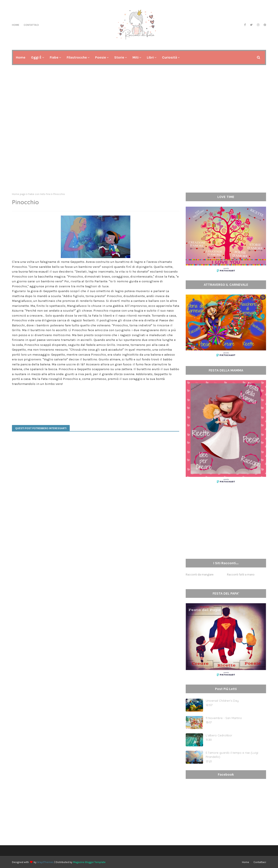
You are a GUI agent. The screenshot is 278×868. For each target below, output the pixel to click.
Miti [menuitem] (136, 57)
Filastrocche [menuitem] (77, 57)
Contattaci (31, 25)
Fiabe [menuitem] (54, 57)
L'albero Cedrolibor (219, 735)
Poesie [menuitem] (101, 57)
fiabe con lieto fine (39, 194)
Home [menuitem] (21, 57)
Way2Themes (45, 862)
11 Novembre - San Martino (224, 718)
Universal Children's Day (222, 701)
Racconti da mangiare (200, 575)
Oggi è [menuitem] (36, 57)
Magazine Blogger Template (89, 862)
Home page (19, 194)
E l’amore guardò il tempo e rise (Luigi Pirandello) (232, 755)
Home (16, 25)
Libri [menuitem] (150, 57)
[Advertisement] (139, 156)
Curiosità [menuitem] (170, 57)
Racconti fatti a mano (241, 575)
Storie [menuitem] (119, 57)
